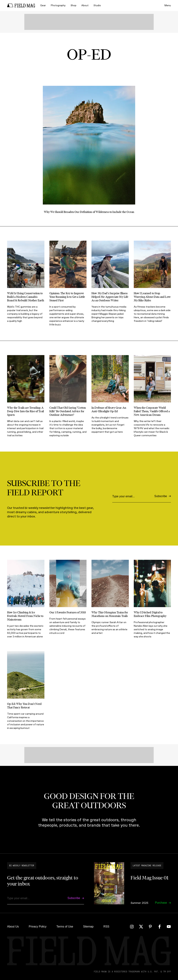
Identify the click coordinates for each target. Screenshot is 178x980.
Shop (73, 5)
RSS (106, 927)
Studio (97, 5)
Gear (43, 5)
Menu (168, 5)
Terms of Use (65, 927)
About (85, 5)
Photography (58, 5)
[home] (21, 6)
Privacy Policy (38, 927)
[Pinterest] (150, 927)
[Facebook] (160, 927)
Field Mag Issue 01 (149, 878)
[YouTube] (169, 927)
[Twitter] (141, 927)
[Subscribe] (163, 496)
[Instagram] (132, 927)
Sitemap (88, 927)
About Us (13, 927)
